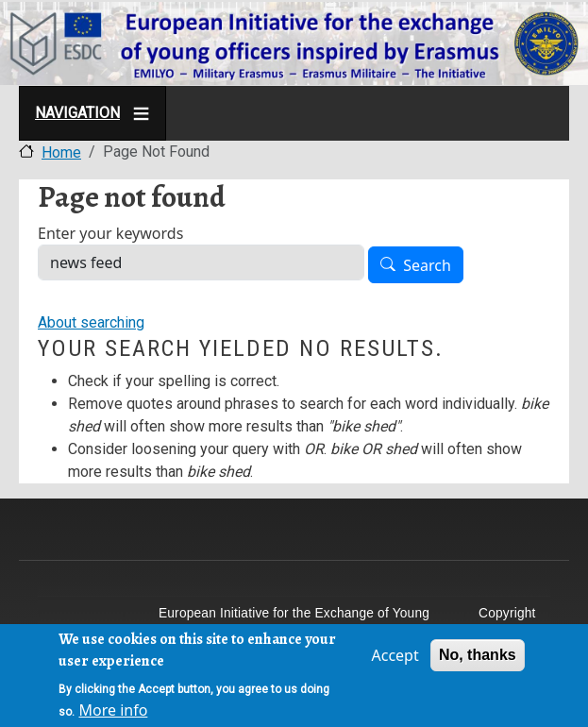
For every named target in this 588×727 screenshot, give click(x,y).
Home (61, 152)
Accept (395, 658)
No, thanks (478, 658)
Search (427, 265)
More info (113, 713)
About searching (91, 322)
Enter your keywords (110, 233)
